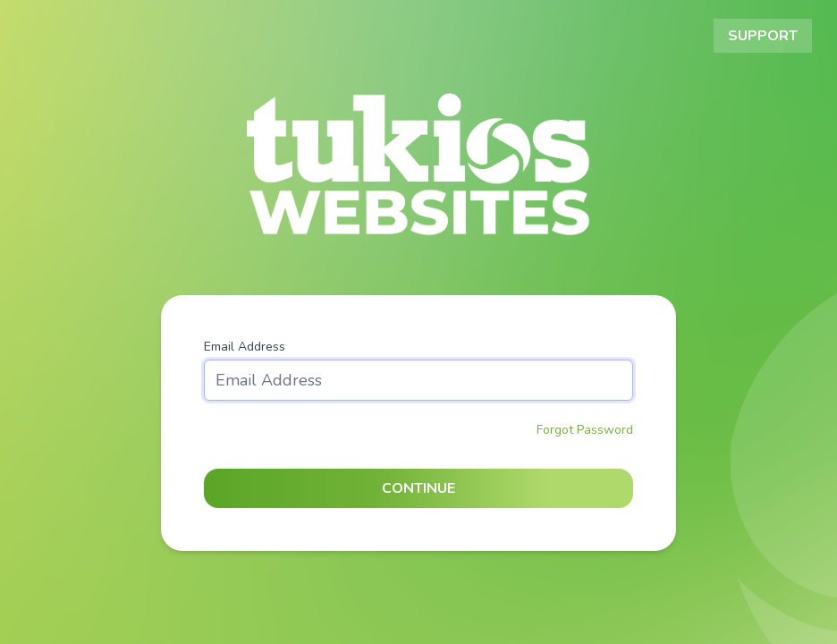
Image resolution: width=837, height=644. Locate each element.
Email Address (245, 347)
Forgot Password (585, 430)
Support (763, 36)
